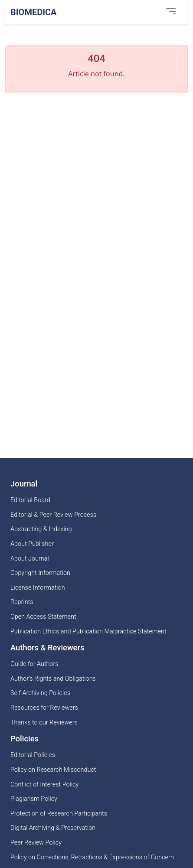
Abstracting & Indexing (41, 529)
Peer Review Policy (36, 843)
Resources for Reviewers (44, 708)
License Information (38, 588)
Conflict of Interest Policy (44, 785)
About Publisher (32, 544)
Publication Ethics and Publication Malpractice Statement (88, 631)
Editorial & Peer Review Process (53, 515)
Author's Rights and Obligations (53, 679)
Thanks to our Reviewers (44, 723)
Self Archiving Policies (40, 693)
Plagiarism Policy (34, 799)
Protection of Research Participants (59, 814)
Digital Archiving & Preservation (53, 828)
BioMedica (34, 12)
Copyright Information (40, 573)
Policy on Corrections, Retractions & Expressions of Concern (92, 857)
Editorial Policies (33, 755)
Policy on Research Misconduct (53, 770)
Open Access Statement (43, 617)
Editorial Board (30, 500)
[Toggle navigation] (171, 12)
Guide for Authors (34, 664)
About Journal (30, 559)
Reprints (22, 602)
